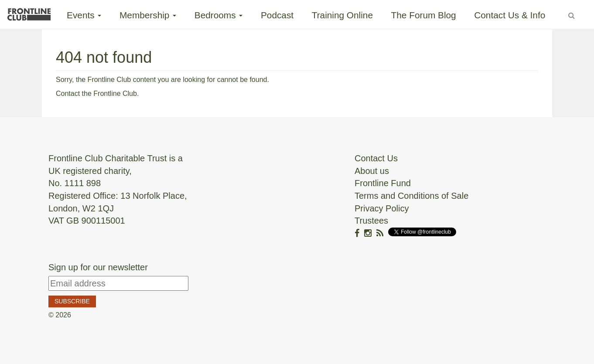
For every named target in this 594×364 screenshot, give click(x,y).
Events (84, 15)
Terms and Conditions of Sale (411, 196)
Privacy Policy (382, 208)
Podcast (277, 15)
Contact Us (376, 158)
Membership (148, 15)
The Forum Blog (424, 15)
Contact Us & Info (510, 15)
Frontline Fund (383, 183)
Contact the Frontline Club (96, 94)
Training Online (342, 15)
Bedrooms (219, 15)
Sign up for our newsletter (98, 267)
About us (372, 171)
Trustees (371, 221)
